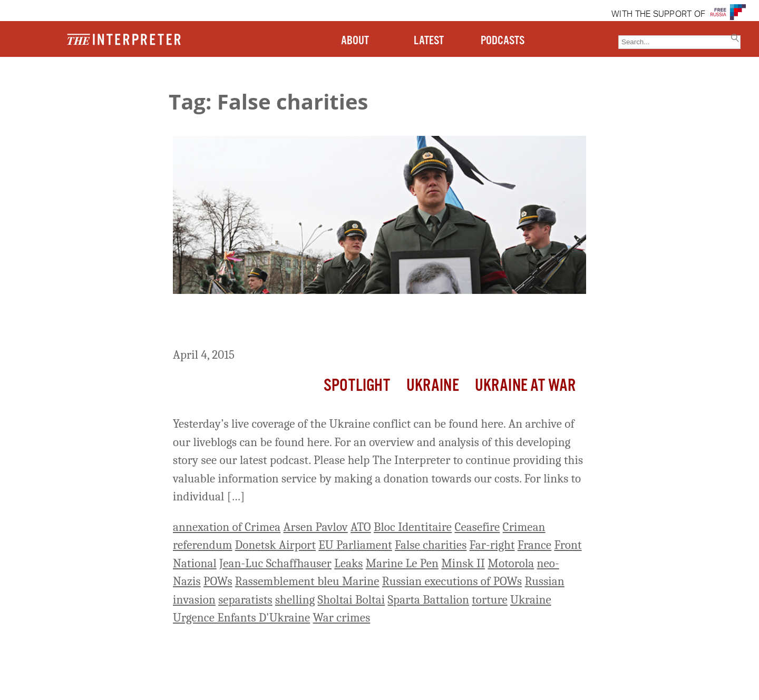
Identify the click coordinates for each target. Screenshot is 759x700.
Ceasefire (477, 527)
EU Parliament (355, 545)
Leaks (348, 563)
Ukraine (433, 386)
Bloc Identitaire (413, 527)
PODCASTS (503, 41)
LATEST (429, 41)
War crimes (342, 618)
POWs (218, 581)
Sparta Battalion (428, 600)
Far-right (492, 545)
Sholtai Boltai (352, 600)
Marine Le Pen (402, 563)
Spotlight (357, 386)
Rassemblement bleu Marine (307, 581)
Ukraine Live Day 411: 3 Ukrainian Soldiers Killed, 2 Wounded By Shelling (372, 323)
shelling (295, 600)
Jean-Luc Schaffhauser (275, 563)
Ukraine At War (525, 386)
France (534, 545)
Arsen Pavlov (316, 527)
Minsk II (463, 563)
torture (489, 600)
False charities (431, 545)
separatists (245, 600)
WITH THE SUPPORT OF (658, 15)
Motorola (511, 563)
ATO (361, 527)
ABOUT (355, 41)
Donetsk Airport (275, 545)
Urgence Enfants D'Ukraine (241, 618)
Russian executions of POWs (452, 581)
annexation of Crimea (227, 527)
